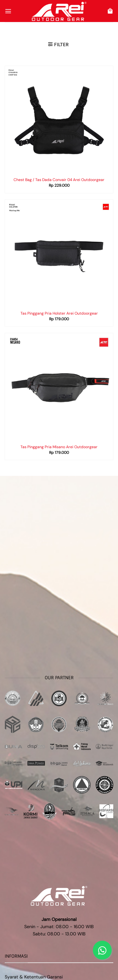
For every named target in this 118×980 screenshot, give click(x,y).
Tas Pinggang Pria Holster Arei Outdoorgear (59, 314)
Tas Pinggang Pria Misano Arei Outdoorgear (59, 447)
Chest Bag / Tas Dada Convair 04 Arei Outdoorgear (59, 180)
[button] (8, 11)
